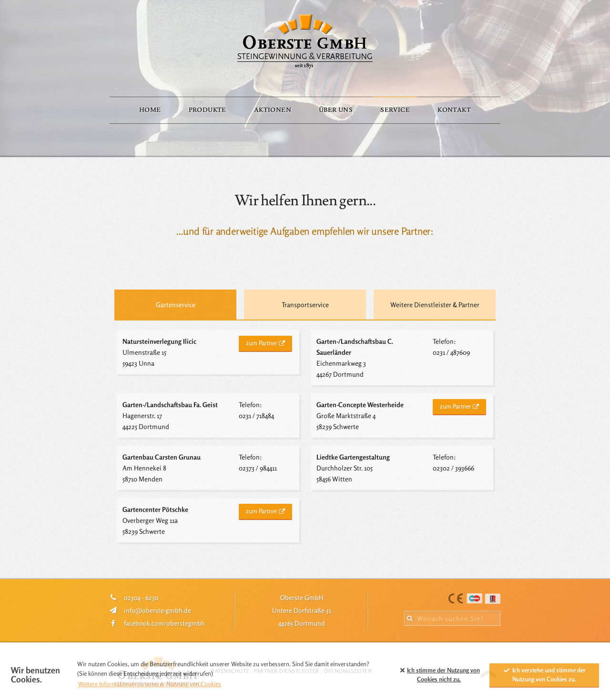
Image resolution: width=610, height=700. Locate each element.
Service (395, 110)
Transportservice (305, 305)
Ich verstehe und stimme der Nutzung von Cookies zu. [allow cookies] (544, 675)
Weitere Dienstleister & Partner (435, 305)
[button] (386, 675)
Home (150, 110)
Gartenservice (176, 305)
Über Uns (336, 110)
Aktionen (273, 110)
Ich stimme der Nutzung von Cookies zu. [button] (439, 675)
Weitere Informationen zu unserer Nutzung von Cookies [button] (150, 684)
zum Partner (262, 343)
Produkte (208, 110)
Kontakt (454, 110)
